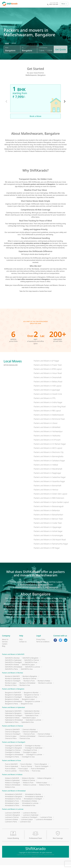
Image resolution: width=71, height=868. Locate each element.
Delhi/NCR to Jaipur (28, 668)
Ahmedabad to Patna (12, 808)
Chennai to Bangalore (12, 735)
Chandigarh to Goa (28, 760)
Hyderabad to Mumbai (32, 714)
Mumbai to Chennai (30, 682)
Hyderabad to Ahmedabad (14, 723)
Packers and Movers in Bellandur (47, 513)
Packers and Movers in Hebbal (46, 468)
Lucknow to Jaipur (27, 822)
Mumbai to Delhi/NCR (12, 679)
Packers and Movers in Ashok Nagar (48, 534)
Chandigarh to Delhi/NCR (13, 749)
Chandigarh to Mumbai (33, 749)
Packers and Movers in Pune (12, 764)
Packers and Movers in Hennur (46, 493)
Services (5, 645)
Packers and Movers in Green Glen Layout (50, 497)
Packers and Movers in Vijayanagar (48, 530)
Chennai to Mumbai (29, 732)
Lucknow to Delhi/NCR (13, 816)
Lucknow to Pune (46, 820)
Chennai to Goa (25, 741)
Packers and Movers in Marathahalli (48, 472)
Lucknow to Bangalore (13, 818)
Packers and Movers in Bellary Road (48, 385)
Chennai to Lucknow (45, 739)
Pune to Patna (24, 774)
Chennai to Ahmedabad (27, 739)
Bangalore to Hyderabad (13, 698)
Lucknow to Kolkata (12, 822)
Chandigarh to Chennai (13, 753)
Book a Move (35, 119)
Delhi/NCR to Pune (31, 665)
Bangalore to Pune (31, 700)
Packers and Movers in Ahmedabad (14, 794)
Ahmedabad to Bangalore (14, 800)
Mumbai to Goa (25, 688)
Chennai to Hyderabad (30, 735)
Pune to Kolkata (10, 772)
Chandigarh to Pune (30, 753)
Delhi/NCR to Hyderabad (13, 663)
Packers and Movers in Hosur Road (48, 376)
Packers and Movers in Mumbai (13, 676)
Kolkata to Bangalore (44, 781)
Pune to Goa (36, 774)
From (7, 51)
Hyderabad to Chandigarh (14, 718)
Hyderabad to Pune (32, 718)
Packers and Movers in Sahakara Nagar (49, 464)
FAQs (21, 642)
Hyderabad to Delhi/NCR (13, 714)
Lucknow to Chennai (12, 820)
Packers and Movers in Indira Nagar (48, 405)
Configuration (43, 51)
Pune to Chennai (27, 769)
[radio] (7, 47)
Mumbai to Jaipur (11, 686)
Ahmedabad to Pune (12, 804)
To (23, 51)
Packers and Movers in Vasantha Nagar (49, 484)
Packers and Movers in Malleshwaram (49, 418)
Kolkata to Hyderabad (12, 783)
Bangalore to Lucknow (33, 705)
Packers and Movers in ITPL (45, 401)
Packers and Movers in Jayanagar (47, 393)
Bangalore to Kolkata (12, 702)
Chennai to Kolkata (44, 737)
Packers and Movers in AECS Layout (48, 451)
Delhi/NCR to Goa (27, 672)
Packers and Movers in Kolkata (12, 778)
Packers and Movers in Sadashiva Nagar (50, 480)
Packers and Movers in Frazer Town (48, 368)
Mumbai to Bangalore (30, 679)
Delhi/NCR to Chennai (32, 663)
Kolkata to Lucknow (30, 788)
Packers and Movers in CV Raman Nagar (50, 447)
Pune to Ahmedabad (38, 772)
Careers (5, 647)
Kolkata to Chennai (29, 783)
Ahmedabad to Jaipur (12, 806)
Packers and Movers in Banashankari (48, 518)
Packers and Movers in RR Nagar (47, 551)
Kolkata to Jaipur (42, 786)
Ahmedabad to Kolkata (29, 804)
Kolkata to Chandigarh (13, 786)
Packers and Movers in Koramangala (48, 538)
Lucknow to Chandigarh (29, 820)
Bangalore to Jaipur (28, 702)
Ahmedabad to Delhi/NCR (14, 797)
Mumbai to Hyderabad (13, 682)
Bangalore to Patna (12, 707)
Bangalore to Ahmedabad (14, 705)
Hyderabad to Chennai (32, 716)
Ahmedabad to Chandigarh (33, 802)
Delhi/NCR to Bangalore (30, 661)
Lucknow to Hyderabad (31, 818)
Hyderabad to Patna (12, 725)
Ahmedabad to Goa (29, 808)
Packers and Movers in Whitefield (47, 430)
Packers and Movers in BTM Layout (48, 372)
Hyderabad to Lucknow (33, 723)
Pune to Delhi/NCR (11, 767)
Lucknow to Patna (11, 825)
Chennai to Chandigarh (13, 737)
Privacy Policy (41, 642)
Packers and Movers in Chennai (13, 729)
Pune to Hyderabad (12, 769)
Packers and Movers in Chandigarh (14, 745)
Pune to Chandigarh (42, 769)
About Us (5, 642)
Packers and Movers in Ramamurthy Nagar (51, 547)
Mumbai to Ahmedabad (27, 686)
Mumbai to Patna (11, 688)
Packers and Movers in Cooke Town (48, 526)
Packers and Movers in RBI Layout (47, 414)
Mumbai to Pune (29, 684)
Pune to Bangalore (41, 767)
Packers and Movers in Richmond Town (49, 422)
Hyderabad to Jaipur (29, 721)
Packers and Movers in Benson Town (48, 522)
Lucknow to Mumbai (30, 816)
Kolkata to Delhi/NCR (12, 781)
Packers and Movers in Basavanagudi (49, 509)
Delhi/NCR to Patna (12, 672)
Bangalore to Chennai (32, 698)
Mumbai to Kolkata (44, 684)
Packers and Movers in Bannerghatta (48, 459)
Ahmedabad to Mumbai (33, 797)
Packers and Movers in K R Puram (47, 443)
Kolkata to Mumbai (28, 781)
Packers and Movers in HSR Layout (47, 389)
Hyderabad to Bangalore (13, 716)
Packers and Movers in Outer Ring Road (50, 409)
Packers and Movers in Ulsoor (46, 426)
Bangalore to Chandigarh (13, 700)
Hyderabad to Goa (28, 725)
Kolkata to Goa (10, 790)
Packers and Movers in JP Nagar (46, 364)
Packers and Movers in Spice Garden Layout (51, 505)
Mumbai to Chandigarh (13, 684)
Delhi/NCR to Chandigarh (13, 665)
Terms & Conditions (43, 645)
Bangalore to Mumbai (31, 696)
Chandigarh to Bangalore (13, 751)
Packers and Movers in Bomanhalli (47, 488)
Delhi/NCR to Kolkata (12, 668)
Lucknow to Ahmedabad (44, 822)
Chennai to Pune (29, 737)
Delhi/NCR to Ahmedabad (14, 670)
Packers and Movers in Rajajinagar (47, 476)
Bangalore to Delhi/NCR (13, 696)
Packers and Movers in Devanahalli (48, 380)
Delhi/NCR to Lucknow (33, 670)
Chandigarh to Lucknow (34, 758)
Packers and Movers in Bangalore (13, 692)
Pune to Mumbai (26, 767)
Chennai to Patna (11, 741)
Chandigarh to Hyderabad (34, 751)
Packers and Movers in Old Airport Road (50, 543)
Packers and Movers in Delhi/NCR (13, 657)
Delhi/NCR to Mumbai (12, 661)
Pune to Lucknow (11, 774)
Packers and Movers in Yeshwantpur (48, 434)
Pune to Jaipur (23, 772)
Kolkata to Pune (28, 786)
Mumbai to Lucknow (45, 686)
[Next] (64, 104)
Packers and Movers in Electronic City (49, 455)
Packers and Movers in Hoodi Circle (48, 397)
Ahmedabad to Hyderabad (34, 800)
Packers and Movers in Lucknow (13, 812)
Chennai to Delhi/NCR (12, 732)
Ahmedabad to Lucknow (30, 806)
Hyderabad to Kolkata (12, 721)
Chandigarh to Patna (12, 760)
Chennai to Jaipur (11, 739)
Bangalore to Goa (27, 707)
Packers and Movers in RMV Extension (49, 501)
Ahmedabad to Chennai (13, 802)
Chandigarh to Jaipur (30, 755)
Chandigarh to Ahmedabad (14, 758)
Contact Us (23, 645)
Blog (4, 649)
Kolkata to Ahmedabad (13, 788)
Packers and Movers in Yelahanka (47, 439)
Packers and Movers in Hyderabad (13, 710)
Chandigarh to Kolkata (13, 755)
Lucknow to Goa (25, 825)
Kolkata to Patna (45, 788)
